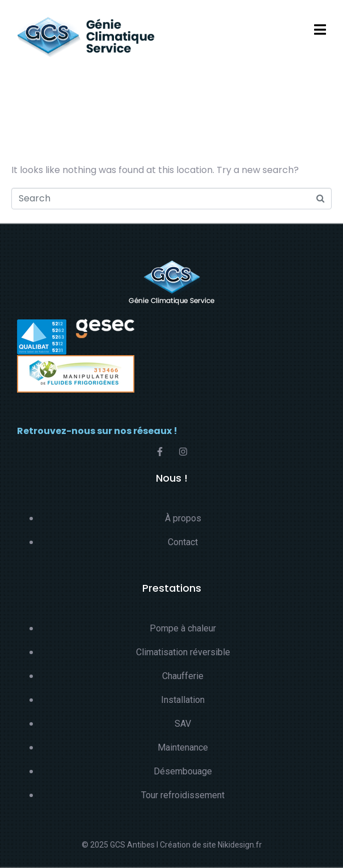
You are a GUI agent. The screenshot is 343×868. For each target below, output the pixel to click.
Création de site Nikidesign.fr (211, 845)
